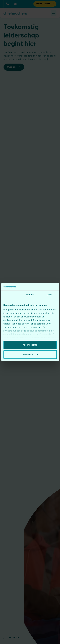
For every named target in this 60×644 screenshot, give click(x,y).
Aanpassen (30, 354)
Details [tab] (30, 295)
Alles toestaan (30, 345)
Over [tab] (49, 295)
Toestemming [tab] (11, 295)
